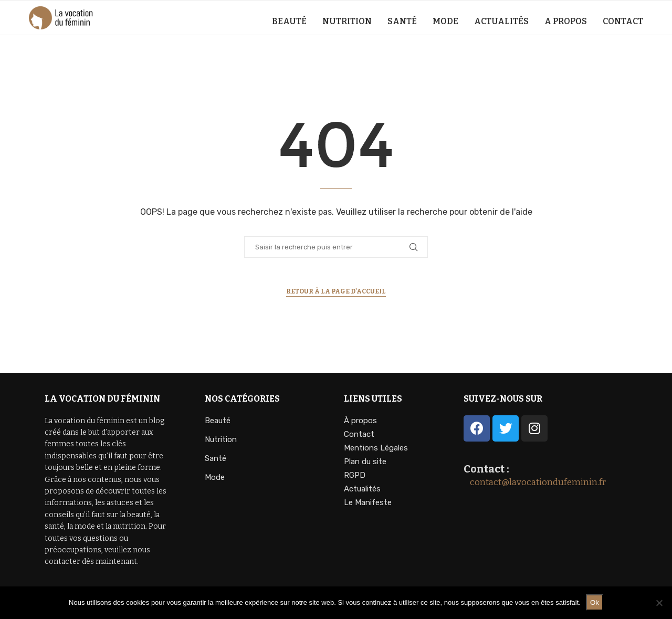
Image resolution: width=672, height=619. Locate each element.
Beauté (289, 21)
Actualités (501, 21)
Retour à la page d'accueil (336, 291)
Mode (445, 21)
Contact (623, 21)
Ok (595, 602)
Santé (402, 21)
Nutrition (347, 21)
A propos (566, 21)
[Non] (659, 603)
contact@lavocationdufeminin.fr (535, 482)
